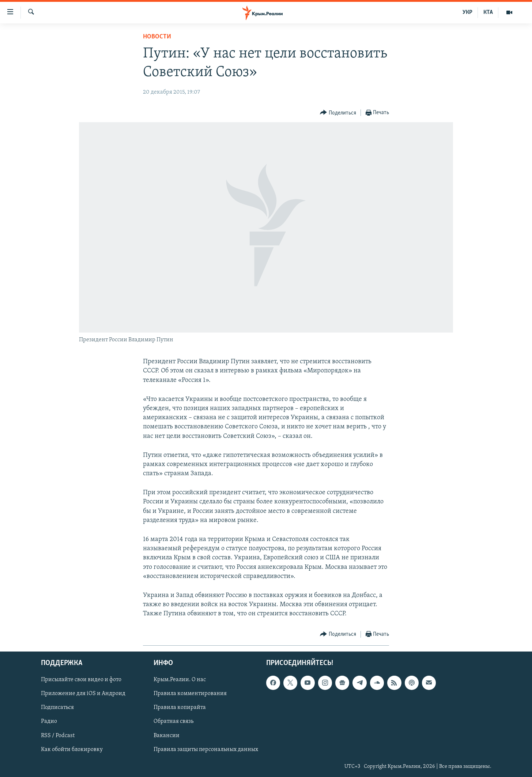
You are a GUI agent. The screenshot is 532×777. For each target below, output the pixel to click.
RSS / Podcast (58, 735)
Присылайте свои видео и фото (81, 680)
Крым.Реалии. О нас (180, 680)
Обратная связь (173, 721)
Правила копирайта (180, 707)
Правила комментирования (190, 694)
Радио (49, 721)
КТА (488, 12)
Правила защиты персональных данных (206, 749)
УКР (467, 12)
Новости (157, 37)
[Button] (338, 113)
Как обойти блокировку (72, 749)
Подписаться (57, 707)
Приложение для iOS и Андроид (83, 694)
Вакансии (167, 735)
